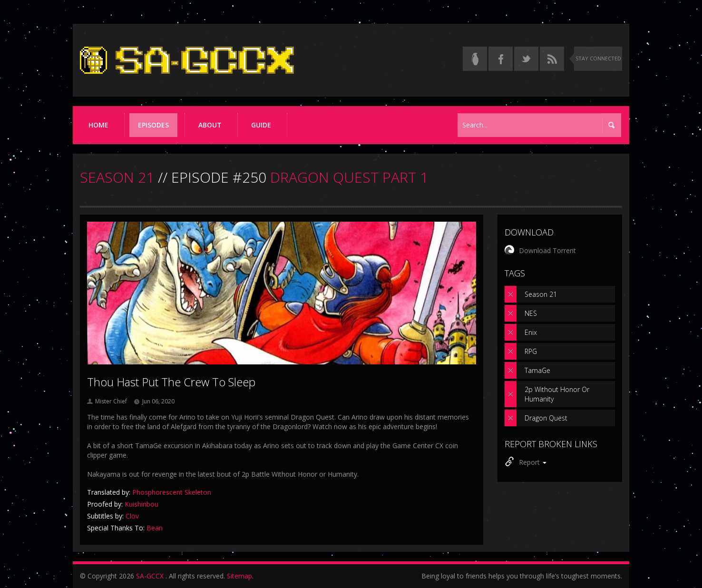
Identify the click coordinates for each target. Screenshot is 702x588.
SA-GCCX (150, 576)
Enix (531, 332)
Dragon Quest (546, 418)
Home (98, 125)
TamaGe (537, 370)
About (210, 125)
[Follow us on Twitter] (526, 59)
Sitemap (239, 576)
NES (531, 313)
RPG (531, 351)
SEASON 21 (117, 177)
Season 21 (541, 294)
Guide (261, 125)
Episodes (153, 125)
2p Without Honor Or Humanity (557, 394)
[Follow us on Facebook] (501, 59)
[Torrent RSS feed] (552, 59)
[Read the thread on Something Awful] (475, 59)
